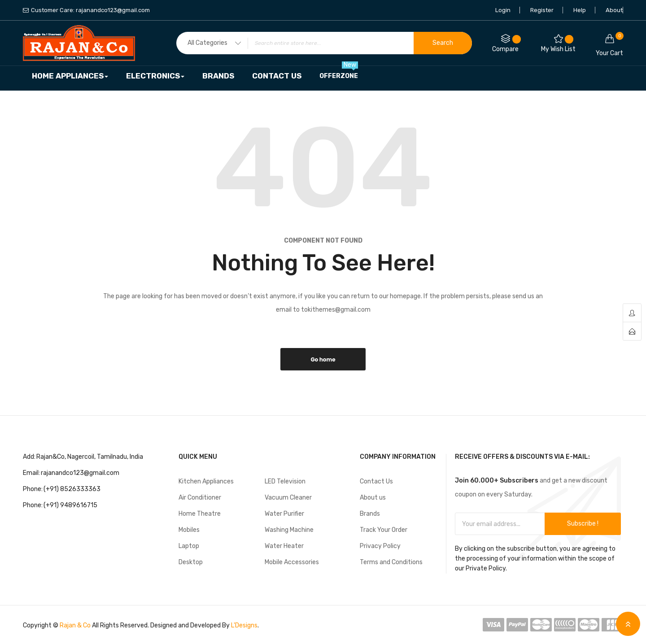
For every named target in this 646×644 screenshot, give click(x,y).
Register (542, 10)
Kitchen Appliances (206, 481)
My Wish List (558, 44)
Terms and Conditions (391, 562)
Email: (31, 473)
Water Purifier (284, 514)
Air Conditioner (200, 498)
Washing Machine (289, 530)
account (632, 313)
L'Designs (244, 625)
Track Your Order (384, 530)
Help (580, 10)
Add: (29, 457)
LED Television (285, 481)
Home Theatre (200, 514)
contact (632, 331)
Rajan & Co (75, 625)
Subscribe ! (583, 524)
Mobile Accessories (292, 562)
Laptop (189, 546)
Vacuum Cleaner (288, 498)
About (614, 10)
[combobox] (324, 43)
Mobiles (189, 530)
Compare (506, 44)
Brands (370, 514)
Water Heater (284, 546)
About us (373, 498)
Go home (323, 359)
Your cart (609, 44)
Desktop (191, 562)
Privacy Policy (380, 546)
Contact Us (376, 481)
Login (503, 10)
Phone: (33, 489)
